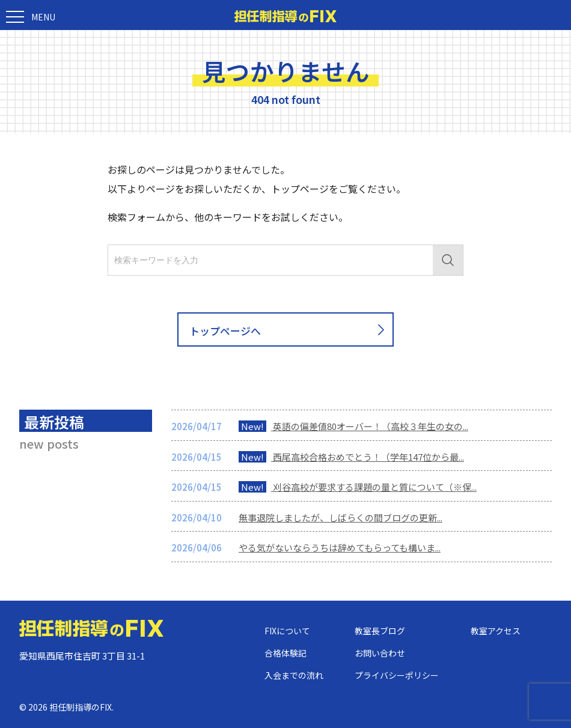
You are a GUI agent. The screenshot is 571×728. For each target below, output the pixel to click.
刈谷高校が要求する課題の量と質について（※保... (358, 487)
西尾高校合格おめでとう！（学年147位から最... (351, 457)
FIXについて (287, 631)
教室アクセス (496, 631)
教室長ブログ (380, 631)
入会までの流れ (294, 675)
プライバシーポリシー (397, 675)
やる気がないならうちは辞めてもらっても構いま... (340, 548)
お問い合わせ (380, 653)
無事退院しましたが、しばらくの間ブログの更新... (340, 517)
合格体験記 (285, 653)
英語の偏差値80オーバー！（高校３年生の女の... (353, 426)
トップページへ (289, 330)
